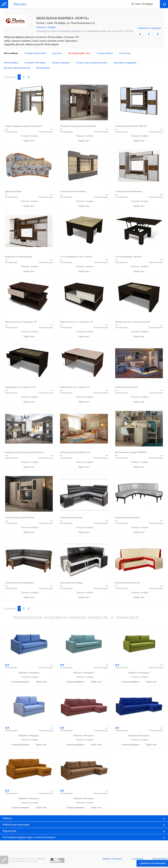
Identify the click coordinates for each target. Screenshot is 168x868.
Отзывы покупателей (35, 53)
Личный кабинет (160, 859)
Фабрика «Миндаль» (113, 859)
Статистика (125, 53)
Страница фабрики (20, 682)
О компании (138, 859)
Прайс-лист (29, 141)
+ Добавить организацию (152, 863)
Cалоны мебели (105, 53)
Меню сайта (20, 4)
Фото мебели (11, 53)
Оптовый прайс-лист (79, 53)
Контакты (57, 53)
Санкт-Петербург (144, 4)
